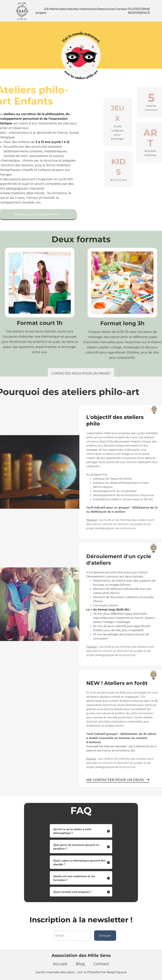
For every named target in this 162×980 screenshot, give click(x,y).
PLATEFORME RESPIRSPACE (139, 11)
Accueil (60, 964)
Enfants (53, 9)
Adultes (73, 9)
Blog (80, 964)
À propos (41, 11)
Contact (121, 9)
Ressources (106, 9)
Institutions (88, 9)
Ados (63, 9)
